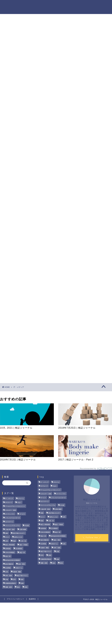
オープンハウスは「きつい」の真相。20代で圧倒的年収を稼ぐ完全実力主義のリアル (95, 156)
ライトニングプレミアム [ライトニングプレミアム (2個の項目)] (12, 526)
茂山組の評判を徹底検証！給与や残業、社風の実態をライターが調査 (95, 137)
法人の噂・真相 (34, 5)
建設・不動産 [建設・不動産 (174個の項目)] (23, 545)
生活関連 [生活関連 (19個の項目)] (8, 568)
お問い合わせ (49, 10)
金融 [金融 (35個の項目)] (22, 583)
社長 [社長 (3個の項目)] (7, 572)
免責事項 (32, 599)
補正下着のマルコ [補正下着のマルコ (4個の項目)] (22, 576)
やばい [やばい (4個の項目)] (19, 503)
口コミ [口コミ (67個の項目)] (7, 537)
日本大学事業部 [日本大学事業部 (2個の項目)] (10, 553)
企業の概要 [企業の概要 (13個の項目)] (23, 530)
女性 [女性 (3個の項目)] (7, 541)
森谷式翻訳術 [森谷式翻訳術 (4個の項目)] (9, 564)
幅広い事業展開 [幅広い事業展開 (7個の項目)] (10, 545)
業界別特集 (31, 10)
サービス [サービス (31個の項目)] (22, 514)
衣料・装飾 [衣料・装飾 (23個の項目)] (9, 576)
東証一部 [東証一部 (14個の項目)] (22, 553)
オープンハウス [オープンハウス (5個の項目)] (10, 514)
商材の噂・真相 (54, 5)
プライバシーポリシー (15, 599)
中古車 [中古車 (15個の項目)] (27, 526)
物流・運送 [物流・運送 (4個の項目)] (22, 564)
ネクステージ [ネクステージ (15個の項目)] (9, 522)
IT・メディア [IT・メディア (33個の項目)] (9, 499)
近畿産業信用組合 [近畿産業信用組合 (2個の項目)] (10, 583)
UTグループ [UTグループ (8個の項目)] (9, 503)
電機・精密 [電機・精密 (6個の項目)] (9, 587)
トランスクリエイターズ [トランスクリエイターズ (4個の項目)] (12, 518)
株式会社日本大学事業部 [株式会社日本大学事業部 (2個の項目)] (12, 560)
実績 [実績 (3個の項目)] (14, 541)
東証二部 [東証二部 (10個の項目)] (8, 556)
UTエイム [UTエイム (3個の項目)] (21, 499)
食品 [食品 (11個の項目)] (18, 587)
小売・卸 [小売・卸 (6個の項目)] (23, 541)
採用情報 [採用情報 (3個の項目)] (8, 549)
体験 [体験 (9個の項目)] (7, 533)
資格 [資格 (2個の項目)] (22, 580)
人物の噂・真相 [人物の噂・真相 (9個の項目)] (10, 530)
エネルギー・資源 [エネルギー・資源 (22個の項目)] (10, 510)
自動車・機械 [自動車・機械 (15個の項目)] (17, 572)
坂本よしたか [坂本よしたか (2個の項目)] (18, 537)
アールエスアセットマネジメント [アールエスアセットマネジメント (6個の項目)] (15, 506)
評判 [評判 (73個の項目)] (14, 580)
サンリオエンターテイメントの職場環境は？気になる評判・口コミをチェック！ (95, 177)
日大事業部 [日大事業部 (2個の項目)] (19, 549)
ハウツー (92, 5)
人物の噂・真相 (75, 5)
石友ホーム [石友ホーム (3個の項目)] (19, 568)
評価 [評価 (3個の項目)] (7, 580)
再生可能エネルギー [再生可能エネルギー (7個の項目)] (19, 533)
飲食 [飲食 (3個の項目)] (26, 587)
